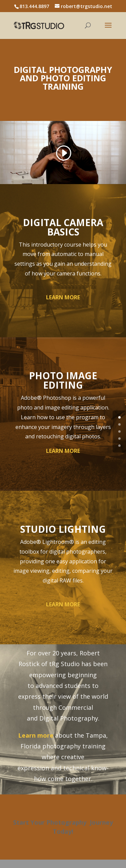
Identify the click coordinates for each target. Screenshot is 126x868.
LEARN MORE (63, 297)
